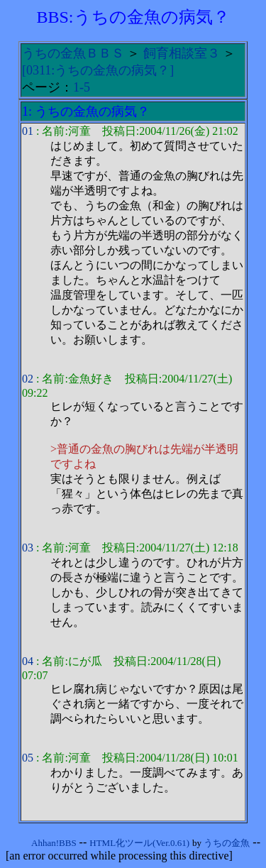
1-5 (82, 87)
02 (28, 379)
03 (28, 548)
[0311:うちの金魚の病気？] (98, 70)
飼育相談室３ (182, 53)
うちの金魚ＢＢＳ (73, 53)
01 (28, 131)
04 (28, 661)
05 (28, 758)
